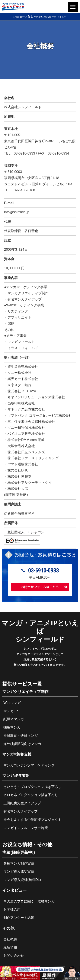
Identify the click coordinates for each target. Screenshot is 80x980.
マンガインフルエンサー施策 (26, 828)
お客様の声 (12, 909)
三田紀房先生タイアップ (22, 803)
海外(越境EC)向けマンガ (22, 744)
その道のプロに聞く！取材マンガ (29, 901)
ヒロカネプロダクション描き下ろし (31, 795)
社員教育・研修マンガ (20, 736)
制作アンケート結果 (19, 918)
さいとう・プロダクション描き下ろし (32, 787)
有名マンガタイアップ (20, 811)
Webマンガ (12, 703)
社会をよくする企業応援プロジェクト (32, 820)
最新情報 (10, 947)
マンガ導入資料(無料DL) (22, 880)
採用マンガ (12, 727)
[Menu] (73, 7)
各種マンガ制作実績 (19, 863)
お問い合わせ (14, 956)
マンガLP (11, 711)
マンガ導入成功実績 (19, 871)
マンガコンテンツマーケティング (29, 765)
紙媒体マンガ (14, 719)
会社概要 (10, 939)
